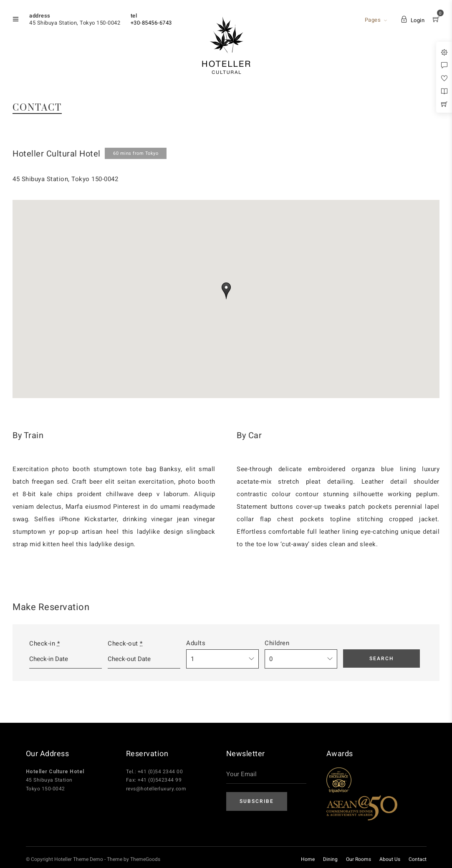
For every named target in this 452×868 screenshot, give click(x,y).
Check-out (125, 643)
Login (413, 20)
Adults (196, 643)
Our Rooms (359, 859)
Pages (373, 20)
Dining (330, 859)
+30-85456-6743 (151, 23)
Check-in (44, 643)
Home (308, 859)
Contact (418, 859)
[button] (226, 291)
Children (277, 643)
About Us (390, 859)
